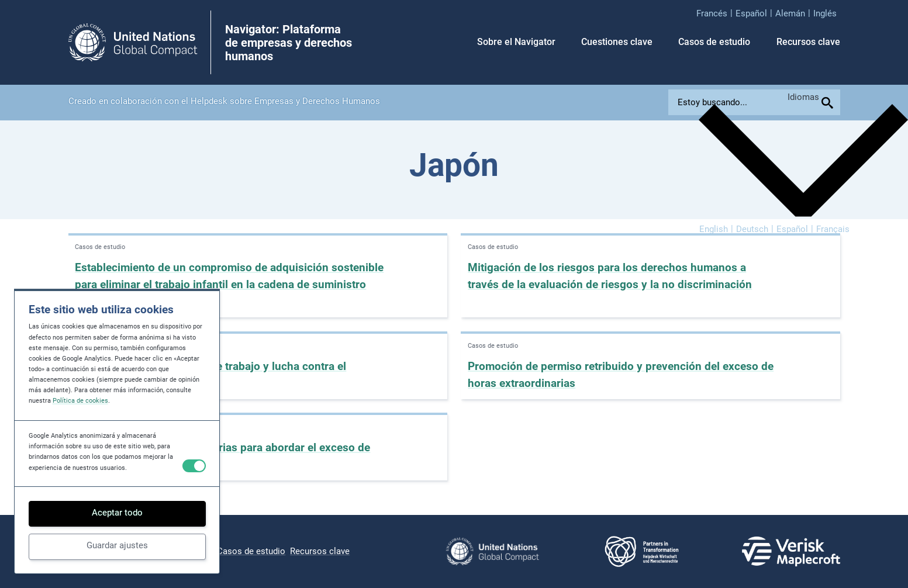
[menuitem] (716, 13)
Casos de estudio (714, 42)
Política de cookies (80, 401)
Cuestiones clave (617, 42)
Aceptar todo (117, 513)
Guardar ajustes (117, 545)
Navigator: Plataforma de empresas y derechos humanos (289, 43)
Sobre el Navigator (516, 42)
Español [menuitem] (792, 229)
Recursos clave (808, 42)
